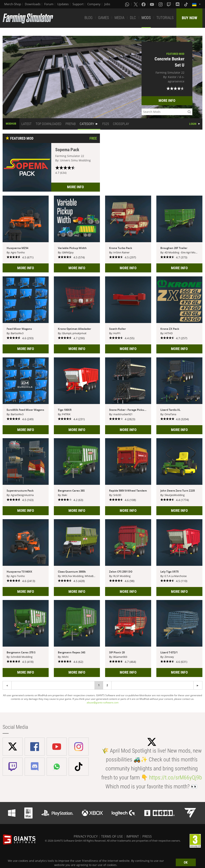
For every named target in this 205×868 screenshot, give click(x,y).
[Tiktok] (186, 4)
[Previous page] (198, 685)
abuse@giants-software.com (103, 702)
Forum (49, 4)
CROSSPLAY (121, 124)
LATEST (27, 124)
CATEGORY (87, 124)
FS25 (106, 124)
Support (78, 4)
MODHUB (11, 124)
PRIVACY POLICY (86, 836)
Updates (63, 4)
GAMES (104, 18)
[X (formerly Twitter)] (136, 4)
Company (94, 4)
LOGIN (193, 124)
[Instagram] (161, 4)
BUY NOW (189, 18)
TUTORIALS (165, 18)
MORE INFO (167, 100)
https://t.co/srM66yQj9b (176, 777)
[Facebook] (144, 4)
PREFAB (71, 124)
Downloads (33, 4)
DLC (133, 18)
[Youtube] (152, 4)
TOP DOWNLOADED (49, 124)
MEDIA (119, 18)
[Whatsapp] (128, 4)
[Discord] (178, 4)
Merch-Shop (13, 4)
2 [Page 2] (107, 685)
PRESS (147, 836)
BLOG (88, 18)
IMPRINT (133, 836)
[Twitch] (169, 4)
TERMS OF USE (112, 836)
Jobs (107, 4)
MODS (146, 18)
